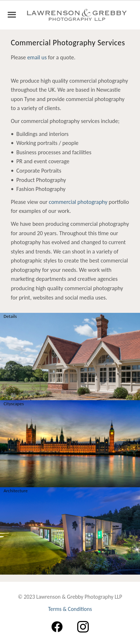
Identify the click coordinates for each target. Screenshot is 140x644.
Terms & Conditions (70, 609)
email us (37, 57)
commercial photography (78, 202)
